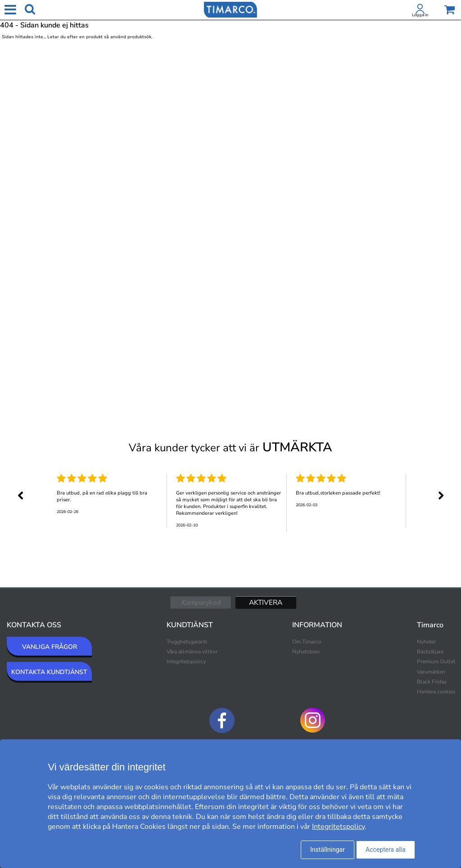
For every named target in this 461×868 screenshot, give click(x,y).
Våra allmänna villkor (192, 652)
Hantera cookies (436, 692)
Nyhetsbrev (306, 652)
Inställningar (328, 850)
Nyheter (426, 642)
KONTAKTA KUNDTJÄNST (49, 672)
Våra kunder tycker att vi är (230, 447)
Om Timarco (307, 642)
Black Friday (432, 682)
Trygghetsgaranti (187, 642)
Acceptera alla (386, 850)
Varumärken (431, 672)
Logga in (420, 15)
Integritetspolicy (186, 661)
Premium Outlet (436, 661)
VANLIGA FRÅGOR (50, 647)
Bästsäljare (430, 652)
